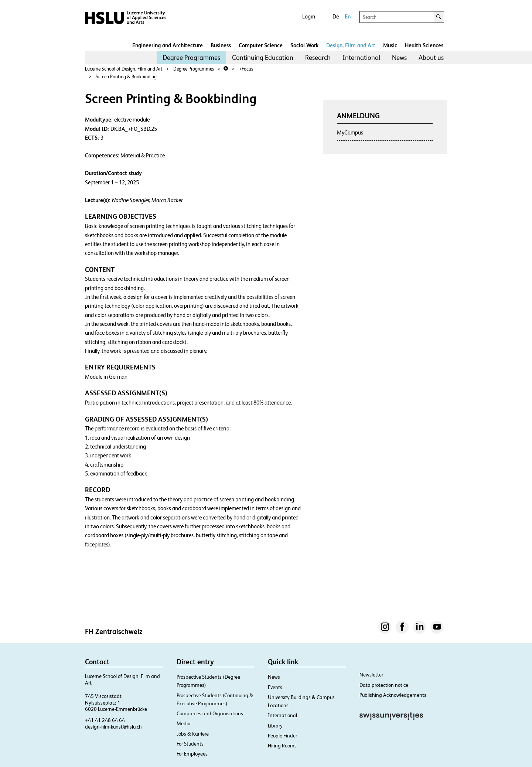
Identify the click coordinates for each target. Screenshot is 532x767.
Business (221, 45)
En (348, 16)
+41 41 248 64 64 (105, 720)
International (361, 57)
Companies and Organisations (210, 713)
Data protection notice (384, 685)
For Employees (192, 754)
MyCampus (350, 132)
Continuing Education (263, 57)
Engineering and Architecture (168, 45)
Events (275, 687)
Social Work (304, 45)
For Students (190, 744)
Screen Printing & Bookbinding (126, 77)
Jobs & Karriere (193, 734)
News (399, 57)
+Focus (246, 69)
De (336, 16)
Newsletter (371, 675)
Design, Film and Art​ (351, 45)
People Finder (282, 736)
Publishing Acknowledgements (393, 695)
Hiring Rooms (282, 746)
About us (431, 57)
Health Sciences (424, 45)
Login (309, 16)
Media (184, 723)
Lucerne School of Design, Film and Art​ (124, 69)
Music (390, 45)
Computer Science (261, 45)
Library (275, 726)
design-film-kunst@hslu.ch (113, 727)
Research (318, 57)
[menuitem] (191, 58)
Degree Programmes (191, 57)
